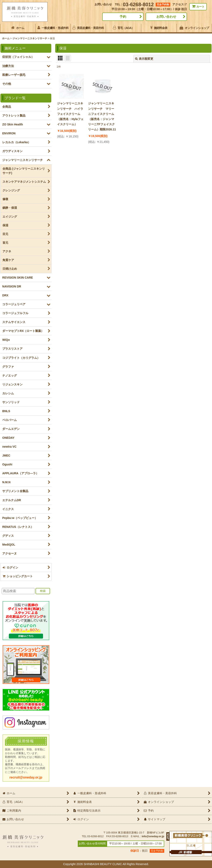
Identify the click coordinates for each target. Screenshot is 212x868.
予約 (123, 17)
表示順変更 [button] (144, 59)
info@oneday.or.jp (153, 836)
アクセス (179, 4)
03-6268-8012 (138, 4)
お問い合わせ (166, 17)
